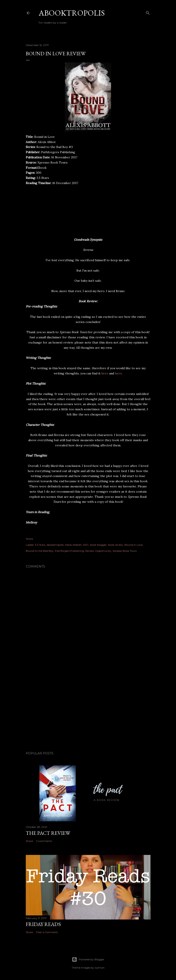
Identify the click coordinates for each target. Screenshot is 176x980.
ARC (86, 545)
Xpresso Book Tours (125, 551)
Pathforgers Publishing (69, 551)
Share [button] (29, 539)
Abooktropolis (72, 13)
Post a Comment (47, 932)
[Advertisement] (88, 710)
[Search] (148, 12)
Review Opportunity (98, 551)
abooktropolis (55, 545)
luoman (100, 968)
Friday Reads (43, 924)
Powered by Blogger (88, 959)
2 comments (44, 841)
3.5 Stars (40, 545)
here (105, 373)
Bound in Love (133, 545)
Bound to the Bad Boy (40, 551)
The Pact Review (48, 833)
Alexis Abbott (73, 545)
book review (116, 545)
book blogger (98, 545)
